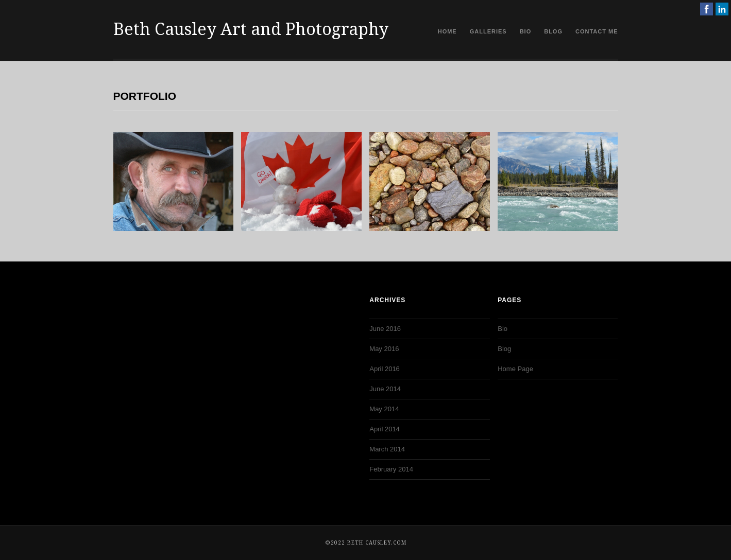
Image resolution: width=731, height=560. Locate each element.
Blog (553, 31)
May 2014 (384, 409)
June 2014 (385, 389)
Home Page (515, 369)
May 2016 (384, 349)
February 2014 (391, 469)
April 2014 (385, 429)
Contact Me (597, 31)
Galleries (488, 31)
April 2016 (385, 369)
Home (447, 31)
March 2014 (387, 449)
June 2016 (385, 329)
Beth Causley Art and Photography (251, 29)
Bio (526, 31)
